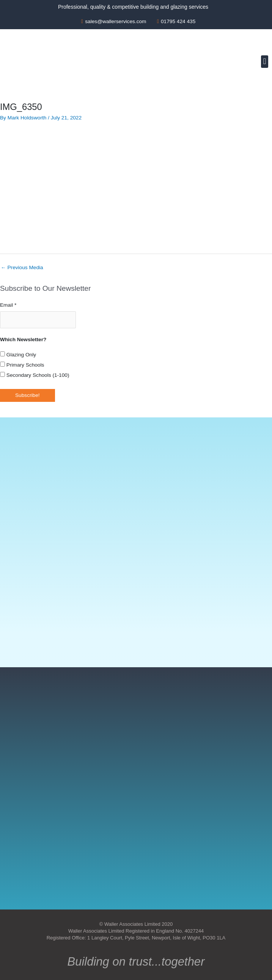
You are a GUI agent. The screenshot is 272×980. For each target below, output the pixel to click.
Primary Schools (22, 364)
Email (8, 305)
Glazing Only (18, 354)
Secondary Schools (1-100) (35, 374)
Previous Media (22, 267)
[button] (265, 62)
